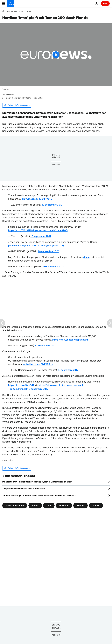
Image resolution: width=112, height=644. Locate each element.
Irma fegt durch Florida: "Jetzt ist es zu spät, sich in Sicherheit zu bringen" (37, 481)
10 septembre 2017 (52, 205)
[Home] (3, 11)
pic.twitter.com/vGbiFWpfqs (38, 364)
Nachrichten (12, 11)
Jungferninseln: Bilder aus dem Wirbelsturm (23, 488)
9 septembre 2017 (39, 389)
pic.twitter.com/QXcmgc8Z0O (51, 230)
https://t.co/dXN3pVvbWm (73, 340)
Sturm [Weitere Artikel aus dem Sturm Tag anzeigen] (35, 505)
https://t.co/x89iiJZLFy (52, 245)
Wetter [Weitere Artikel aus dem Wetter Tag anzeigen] (96, 505)
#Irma (86, 257)
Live (105, 3)
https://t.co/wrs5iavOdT (21, 385)
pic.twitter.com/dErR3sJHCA (24, 245)
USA (29, 11)
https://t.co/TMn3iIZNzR (21, 230)
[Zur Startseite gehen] (10, 3)
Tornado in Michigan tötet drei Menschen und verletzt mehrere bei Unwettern (39, 495)
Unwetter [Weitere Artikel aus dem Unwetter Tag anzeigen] (64, 505)
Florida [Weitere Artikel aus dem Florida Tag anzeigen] (80, 505)
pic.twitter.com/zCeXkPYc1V (37, 199)
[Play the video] (56, 55)
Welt (22, 11)
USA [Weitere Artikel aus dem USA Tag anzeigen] (49, 505)
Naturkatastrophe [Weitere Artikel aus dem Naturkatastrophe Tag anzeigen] (15, 505)
